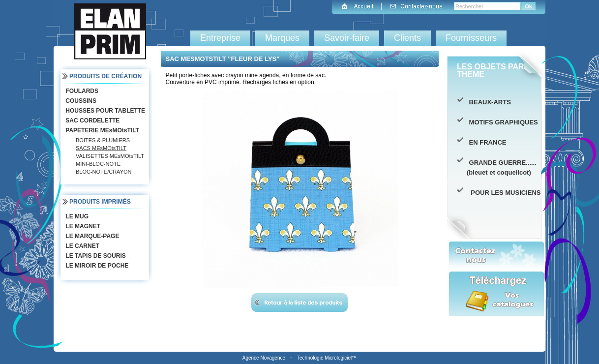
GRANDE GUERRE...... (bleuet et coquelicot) (502, 167)
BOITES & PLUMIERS (103, 140)
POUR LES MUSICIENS (504, 193)
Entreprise (220, 38)
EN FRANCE (486, 142)
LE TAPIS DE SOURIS (95, 256)
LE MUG (76, 216)
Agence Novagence (264, 358)
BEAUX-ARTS (489, 102)
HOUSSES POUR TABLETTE (104, 111)
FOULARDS (81, 91)
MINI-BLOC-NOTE (98, 164)
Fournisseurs (471, 38)
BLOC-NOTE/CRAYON (104, 172)
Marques (282, 38)
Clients (407, 38)
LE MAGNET (82, 226)
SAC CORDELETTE (91, 121)
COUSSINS (80, 101)
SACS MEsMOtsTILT (101, 148)
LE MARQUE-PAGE (91, 236)
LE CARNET (81, 246)
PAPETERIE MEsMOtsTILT (101, 130)
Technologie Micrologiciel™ (327, 358)
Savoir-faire (347, 38)
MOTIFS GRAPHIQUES (502, 122)
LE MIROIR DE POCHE (96, 266)
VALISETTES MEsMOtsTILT (110, 156)
